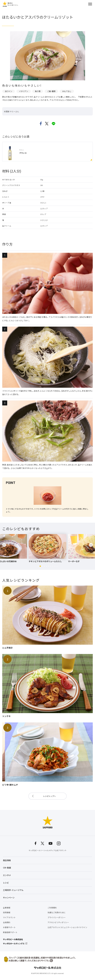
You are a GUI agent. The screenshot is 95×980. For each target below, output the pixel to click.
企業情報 (7, 908)
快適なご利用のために (57, 912)
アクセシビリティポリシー (58, 922)
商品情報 (7, 860)
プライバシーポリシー (57, 917)
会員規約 (7, 922)
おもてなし (67, 91)
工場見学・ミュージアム (13, 890)
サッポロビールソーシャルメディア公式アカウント (48, 850)
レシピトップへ (49, 796)
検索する (85, 4)
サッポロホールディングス (14, 944)
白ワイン (9, 91)
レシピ (6, 883)
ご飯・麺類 (51, 91)
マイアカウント (9, 917)
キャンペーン (9, 898)
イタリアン (24, 91)
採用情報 (7, 912)
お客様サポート (9, 927)
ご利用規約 (52, 908)
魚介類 (38, 91)
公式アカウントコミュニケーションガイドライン (67, 927)
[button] (38, 566)
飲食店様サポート (10, 932)
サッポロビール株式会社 (13, 939)
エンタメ (7, 875)
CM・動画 (7, 868)
